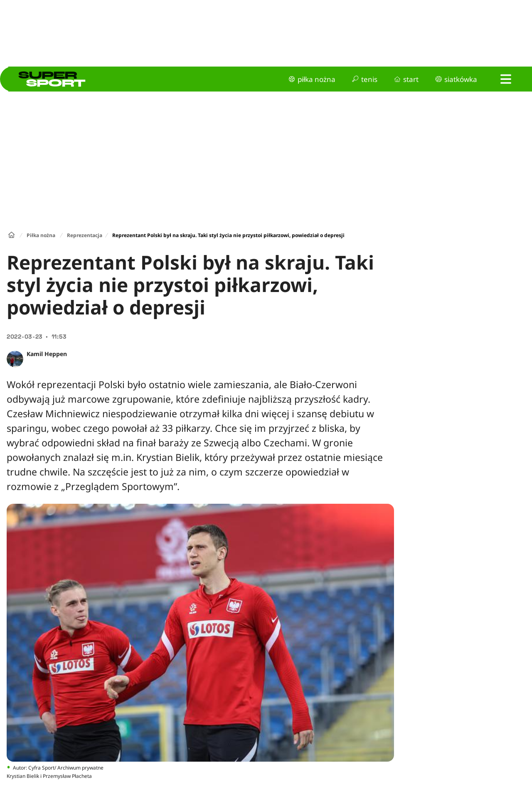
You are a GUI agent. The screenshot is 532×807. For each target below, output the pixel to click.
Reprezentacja (85, 235)
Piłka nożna (41, 235)
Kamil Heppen (47, 354)
